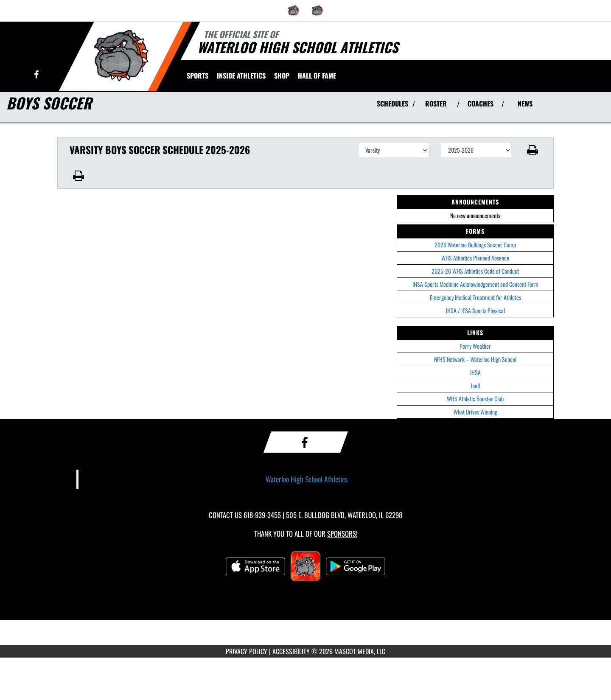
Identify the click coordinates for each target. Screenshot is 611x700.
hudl (475, 385)
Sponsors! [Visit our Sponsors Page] (342, 533)
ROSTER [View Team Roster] (436, 104)
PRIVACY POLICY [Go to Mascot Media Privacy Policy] (247, 651)
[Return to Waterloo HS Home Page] (121, 56)
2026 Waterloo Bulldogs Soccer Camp (475, 245)
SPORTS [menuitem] (198, 76)
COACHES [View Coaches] (481, 104)
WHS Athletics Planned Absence (475, 258)
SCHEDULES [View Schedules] (392, 104)
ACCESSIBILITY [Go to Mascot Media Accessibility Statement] (291, 651)
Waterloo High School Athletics (307, 479)
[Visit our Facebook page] (36, 75)
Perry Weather (475, 346)
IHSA (475, 372)
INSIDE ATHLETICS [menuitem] (241, 76)
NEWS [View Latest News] (525, 104)
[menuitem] (294, 11)
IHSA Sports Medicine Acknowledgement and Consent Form (475, 284)
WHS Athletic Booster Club (475, 399)
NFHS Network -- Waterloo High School (475, 359)
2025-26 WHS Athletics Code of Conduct (475, 271)
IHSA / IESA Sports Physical (475, 310)
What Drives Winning (475, 412)
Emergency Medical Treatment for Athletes (475, 297)
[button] (533, 150)
